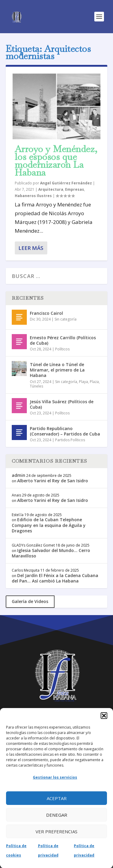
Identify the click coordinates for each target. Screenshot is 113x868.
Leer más (31, 248)
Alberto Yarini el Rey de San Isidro (53, 481)
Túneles (36, 386)
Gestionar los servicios (55, 777)
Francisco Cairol (46, 313)
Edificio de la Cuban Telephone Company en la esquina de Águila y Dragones (49, 525)
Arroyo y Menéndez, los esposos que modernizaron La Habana (56, 161)
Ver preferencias (56, 831)
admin (19, 475)
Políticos (62, 349)
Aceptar (57, 798)
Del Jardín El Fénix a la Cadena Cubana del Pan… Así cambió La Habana (55, 578)
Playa (83, 382)
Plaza (94, 382)
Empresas (75, 189)
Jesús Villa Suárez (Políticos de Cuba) (62, 404)
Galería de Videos (30, 601)
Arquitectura (51, 189)
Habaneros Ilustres (33, 196)
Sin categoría (66, 319)
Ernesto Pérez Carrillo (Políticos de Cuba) (63, 340)
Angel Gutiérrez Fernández (66, 183)
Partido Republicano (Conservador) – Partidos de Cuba (65, 431)
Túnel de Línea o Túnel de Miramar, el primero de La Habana (57, 370)
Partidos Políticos (70, 440)
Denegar (57, 815)
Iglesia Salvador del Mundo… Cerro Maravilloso (51, 553)
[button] (104, 716)
